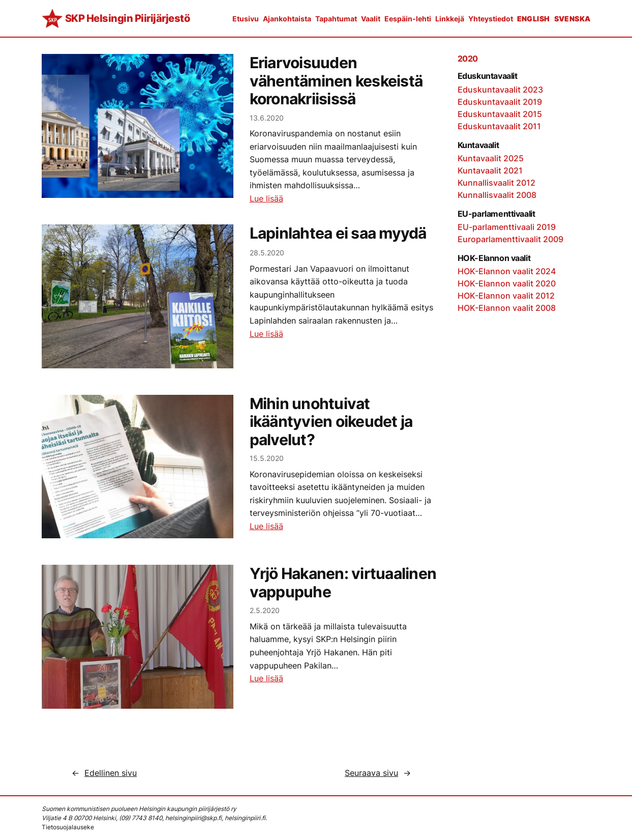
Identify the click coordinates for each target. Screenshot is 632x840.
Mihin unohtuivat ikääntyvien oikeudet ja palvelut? (331, 422)
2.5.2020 (265, 610)
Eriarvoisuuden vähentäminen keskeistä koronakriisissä (336, 81)
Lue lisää (266, 198)
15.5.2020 (267, 458)
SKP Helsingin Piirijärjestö (128, 18)
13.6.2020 (267, 118)
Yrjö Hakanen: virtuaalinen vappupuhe (343, 583)
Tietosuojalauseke (68, 827)
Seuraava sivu (378, 773)
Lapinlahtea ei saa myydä (338, 233)
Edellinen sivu (104, 773)
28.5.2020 (267, 253)
